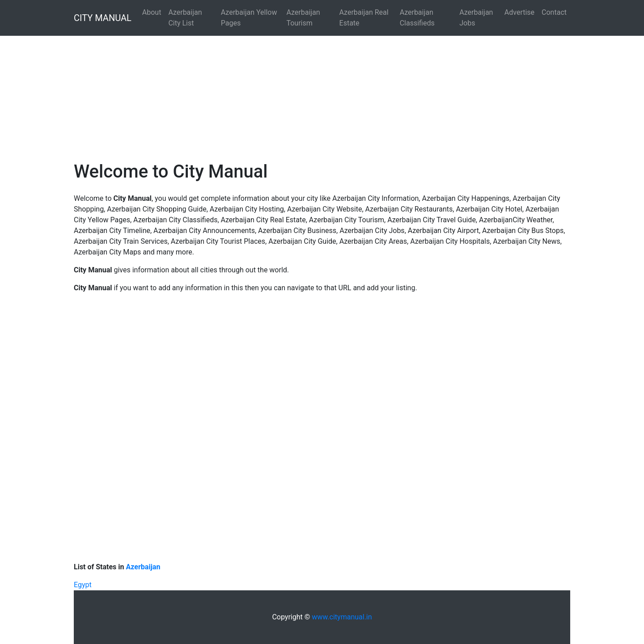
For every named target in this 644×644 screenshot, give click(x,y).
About (152, 12)
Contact (554, 12)
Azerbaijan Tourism (303, 18)
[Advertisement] (268, 88)
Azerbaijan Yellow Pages (249, 18)
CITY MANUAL (103, 18)
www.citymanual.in (342, 617)
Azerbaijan (143, 567)
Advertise (519, 12)
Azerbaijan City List (185, 18)
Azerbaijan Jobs (476, 18)
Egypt (83, 585)
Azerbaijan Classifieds (417, 18)
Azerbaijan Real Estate (364, 18)
